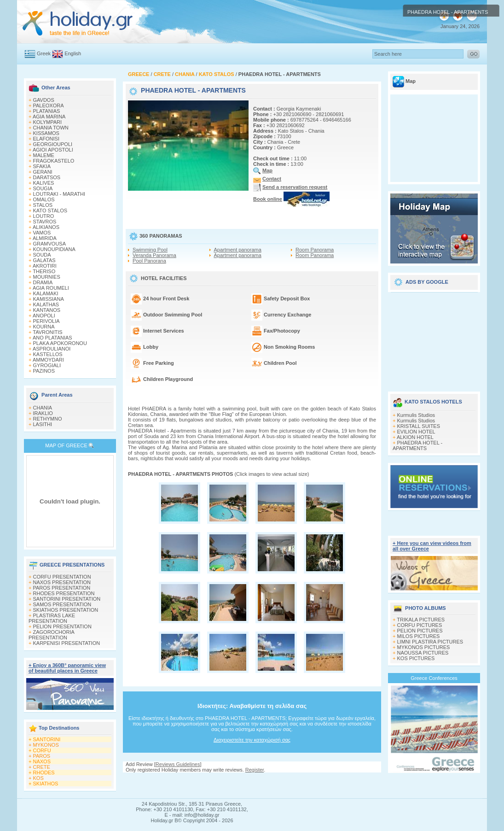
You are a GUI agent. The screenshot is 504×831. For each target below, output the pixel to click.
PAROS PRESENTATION (62, 588)
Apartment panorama (237, 250)
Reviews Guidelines (178, 764)
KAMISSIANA (49, 299)
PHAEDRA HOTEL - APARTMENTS (417, 445)
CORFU (42, 750)
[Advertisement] (434, 339)
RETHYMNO (48, 419)
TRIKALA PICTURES (421, 620)
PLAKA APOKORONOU (60, 343)
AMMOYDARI (48, 360)
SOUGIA (43, 188)
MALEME (44, 155)
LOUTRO (44, 216)
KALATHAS (46, 304)
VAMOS (42, 233)
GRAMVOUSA (50, 244)
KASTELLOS (48, 354)
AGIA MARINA (49, 117)
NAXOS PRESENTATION (62, 582)
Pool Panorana (149, 261)
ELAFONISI (46, 139)
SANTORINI (47, 739)
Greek (44, 53)
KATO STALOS (50, 211)
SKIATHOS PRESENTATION (66, 610)
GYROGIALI (47, 365)
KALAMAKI (46, 293)
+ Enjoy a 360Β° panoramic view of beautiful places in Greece (67, 668)
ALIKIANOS (46, 227)
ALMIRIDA (45, 238)
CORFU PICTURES (420, 625)
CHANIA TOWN (51, 128)
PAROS (42, 756)
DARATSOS (47, 177)
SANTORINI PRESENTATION (67, 599)
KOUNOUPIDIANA (54, 249)
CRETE (42, 767)
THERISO (44, 271)
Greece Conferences (434, 678)
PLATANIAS (47, 111)
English (73, 53)
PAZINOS (44, 371)
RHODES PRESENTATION (64, 593)
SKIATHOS (46, 784)
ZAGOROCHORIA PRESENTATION (51, 635)
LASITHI (43, 424)
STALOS (43, 205)
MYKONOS (46, 745)
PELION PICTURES (420, 631)
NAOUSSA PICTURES (423, 653)
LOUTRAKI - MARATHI (59, 194)
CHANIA (43, 408)
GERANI (43, 172)
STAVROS (45, 222)
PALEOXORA (49, 105)
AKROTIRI (45, 266)
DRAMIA (43, 282)
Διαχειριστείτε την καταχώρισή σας (252, 740)
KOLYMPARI (48, 122)
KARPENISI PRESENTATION (67, 643)
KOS (38, 778)
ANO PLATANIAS (52, 338)
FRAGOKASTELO (54, 161)
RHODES (44, 772)
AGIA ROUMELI (51, 288)
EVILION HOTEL (416, 432)
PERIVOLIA (46, 321)
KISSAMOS (46, 133)
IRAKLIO (43, 413)
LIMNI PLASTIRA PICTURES (430, 642)
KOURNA (44, 327)
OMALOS (44, 199)
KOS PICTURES (416, 658)
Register (255, 770)
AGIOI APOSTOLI (53, 150)
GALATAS (44, 260)
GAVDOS (44, 100)
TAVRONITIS (47, 332)
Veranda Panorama (154, 255)
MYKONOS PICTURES (424, 647)
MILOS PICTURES (419, 636)
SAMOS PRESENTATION (62, 604)
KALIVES (44, 183)
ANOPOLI (44, 316)
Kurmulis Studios (416, 415)
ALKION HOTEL (415, 437)
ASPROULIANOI (52, 349)
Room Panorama (315, 250)
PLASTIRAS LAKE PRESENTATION (52, 618)
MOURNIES (47, 277)
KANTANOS (47, 310)
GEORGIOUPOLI (53, 144)
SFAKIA (42, 166)
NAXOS (42, 761)
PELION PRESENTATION (62, 626)
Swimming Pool (150, 250)
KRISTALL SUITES (419, 426)
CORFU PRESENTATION (62, 577)
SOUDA (42, 255)
